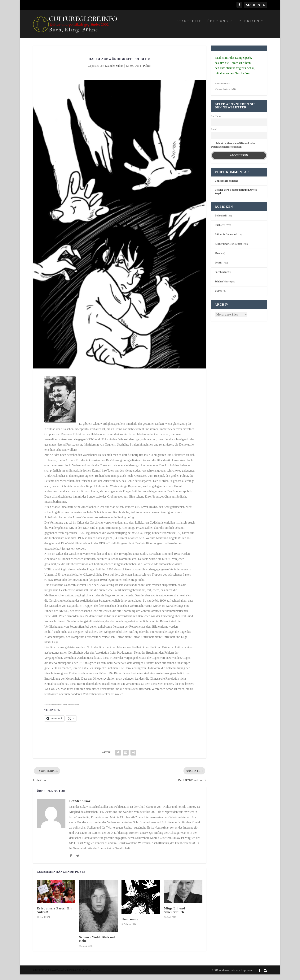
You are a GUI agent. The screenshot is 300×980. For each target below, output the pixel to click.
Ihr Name (216, 122)
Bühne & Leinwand (226, 240)
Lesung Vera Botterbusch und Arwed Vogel (236, 197)
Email (214, 135)
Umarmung (130, 925)
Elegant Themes (56, 976)
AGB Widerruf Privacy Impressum (233, 976)
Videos (218, 296)
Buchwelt (220, 231)
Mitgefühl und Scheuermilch (175, 916)
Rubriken (249, 27)
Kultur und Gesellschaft (228, 249)
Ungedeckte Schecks (226, 186)
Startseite (189, 27)
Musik (218, 259)
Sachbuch (220, 278)
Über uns (218, 27)
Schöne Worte (223, 287)
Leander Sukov (114, 71)
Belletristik (221, 221)
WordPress (86, 976)
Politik (147, 71)
